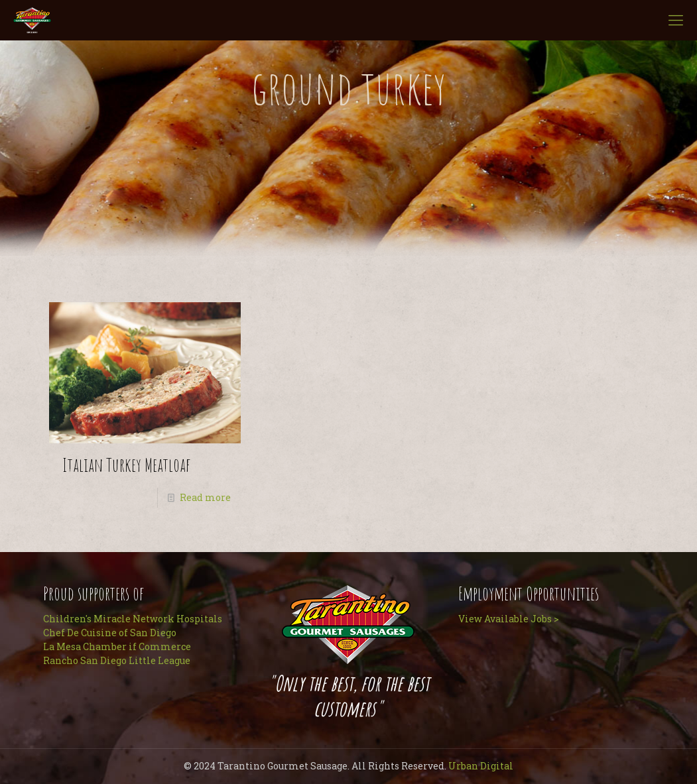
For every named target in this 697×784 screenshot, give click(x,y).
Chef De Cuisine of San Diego (110, 633)
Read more (205, 497)
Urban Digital (481, 766)
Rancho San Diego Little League (117, 660)
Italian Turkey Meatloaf (126, 465)
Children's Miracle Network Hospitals (133, 619)
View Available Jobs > (509, 619)
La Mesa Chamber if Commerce (117, 646)
